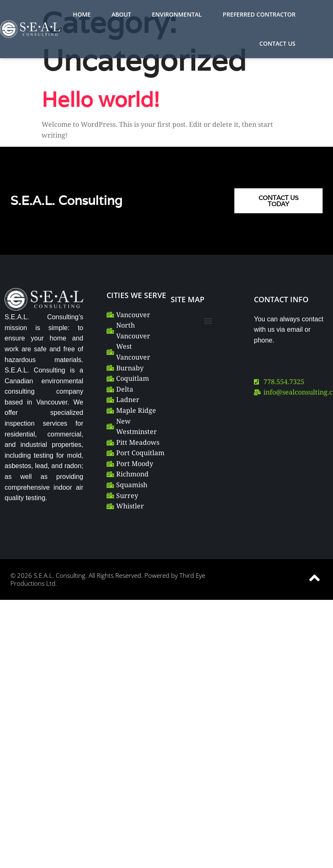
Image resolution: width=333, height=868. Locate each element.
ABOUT (121, 14)
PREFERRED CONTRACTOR (259, 14)
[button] (208, 321)
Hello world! (101, 99)
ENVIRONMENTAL (177, 14)
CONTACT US (277, 43)
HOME (82, 14)
